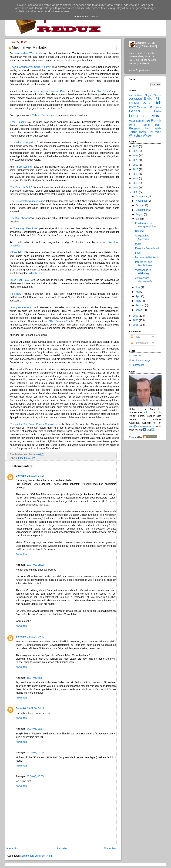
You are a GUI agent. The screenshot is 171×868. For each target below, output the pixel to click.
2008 (136, 192)
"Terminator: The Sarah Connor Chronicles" (34, 424)
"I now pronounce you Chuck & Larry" (30, 67)
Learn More (81, 16)
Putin (138, 244)
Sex (147, 128)
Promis (145, 125)
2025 (136, 151)
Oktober (140, 205)
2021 (136, 155)
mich (147, 412)
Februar (140, 305)
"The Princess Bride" (21, 187)
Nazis (140, 121)
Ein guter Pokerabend (147, 248)
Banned (139, 231)
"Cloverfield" (16, 252)
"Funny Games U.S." (21, 307)
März (139, 301)
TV (33, 458)
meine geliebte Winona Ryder (50, 91)
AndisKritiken (135, 95)
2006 (136, 320)
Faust (138, 253)
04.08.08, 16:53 (35, 729)
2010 (136, 183)
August (140, 214)
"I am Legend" (24, 167)
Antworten (21, 554)
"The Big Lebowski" (20, 218)
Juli (138, 219)
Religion (134, 128)
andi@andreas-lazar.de (142, 426)
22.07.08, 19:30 (36, 637)
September (142, 210)
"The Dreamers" (58, 321)
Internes (134, 107)
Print (132, 125)
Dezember (142, 196)
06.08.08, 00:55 (35, 776)
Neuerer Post (12, 848)
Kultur (151, 107)
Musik (132, 121)
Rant (158, 125)
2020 (136, 160)
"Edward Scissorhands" (45, 115)
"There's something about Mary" (27, 201)
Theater (143, 132)
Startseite (61, 848)
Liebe (158, 111)
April (138, 296)
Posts (135, 337)
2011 (136, 178)
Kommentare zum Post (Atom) (37, 856)
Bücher (157, 95)
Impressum (138, 365)
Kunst (158, 107)
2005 (136, 325)
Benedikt (21, 476)
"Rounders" (16, 294)
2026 (136, 146)
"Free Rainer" (17, 122)
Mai (138, 292)
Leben (135, 111)
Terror (133, 132)
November (142, 201)
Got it (95, 16)
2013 (136, 169)
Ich (159, 103)
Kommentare (139, 343)
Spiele (158, 128)
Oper (147, 121)
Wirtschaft (136, 136)
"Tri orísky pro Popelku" (23, 143)
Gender (148, 103)
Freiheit (134, 103)
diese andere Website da (28, 53)
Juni (138, 287)
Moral (27, 458)
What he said (36, 273)
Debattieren (135, 99)
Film (20, 458)
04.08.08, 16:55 (35, 752)
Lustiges (136, 116)
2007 (136, 316)
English (149, 99)
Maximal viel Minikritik (147, 257)
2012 (136, 174)
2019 (136, 165)
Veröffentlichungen (142, 360)
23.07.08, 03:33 (35, 678)
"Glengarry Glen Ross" (26, 228)
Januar (140, 310)
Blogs (148, 95)
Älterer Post (110, 848)
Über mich (138, 355)
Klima (143, 107)
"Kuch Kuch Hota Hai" (22, 280)
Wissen (148, 136)
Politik (156, 121)
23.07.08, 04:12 (36, 708)
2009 (136, 188)
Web (158, 132)
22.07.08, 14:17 (36, 476)
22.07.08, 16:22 (35, 565)
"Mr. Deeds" (104, 91)
